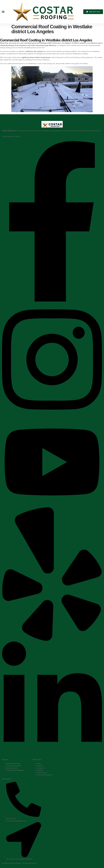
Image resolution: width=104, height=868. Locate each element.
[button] (3, 12)
